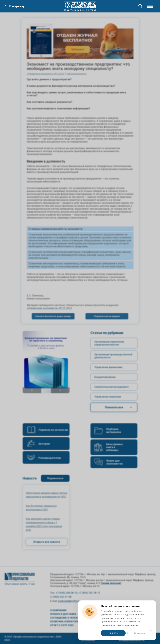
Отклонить (140, 633)
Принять (113, 633)
